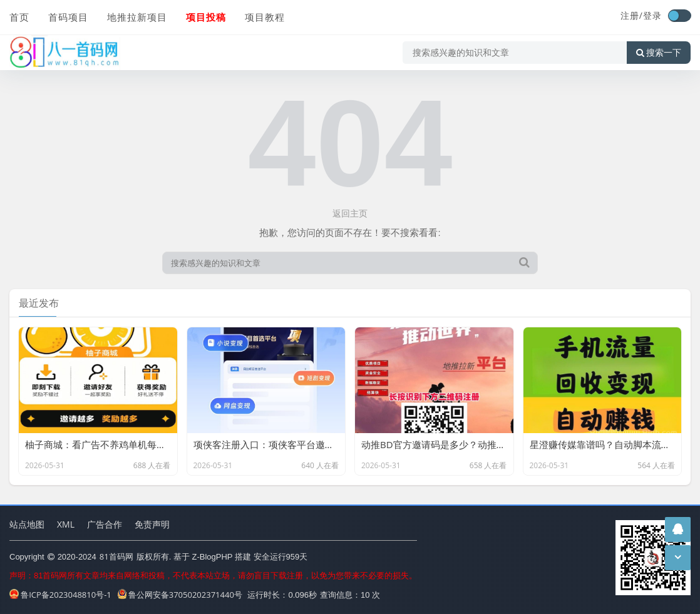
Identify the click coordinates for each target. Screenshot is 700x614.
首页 (19, 17)
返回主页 (350, 213)
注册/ (632, 15)
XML (66, 524)
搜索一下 (659, 53)
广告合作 (105, 524)
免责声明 (152, 524)
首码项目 (68, 17)
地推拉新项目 (137, 17)
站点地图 (27, 524)
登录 (652, 15)
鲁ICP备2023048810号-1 (60, 595)
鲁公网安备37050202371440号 (180, 595)
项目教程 (265, 17)
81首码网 (116, 556)
